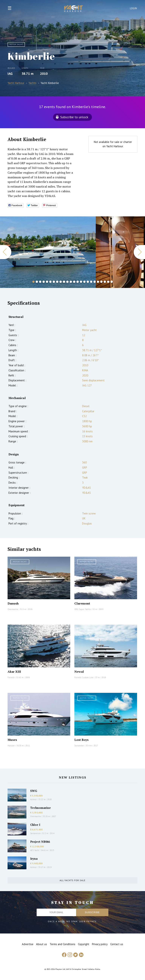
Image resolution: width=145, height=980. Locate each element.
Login (133, 8)
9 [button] (61, 282)
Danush (13, 603)
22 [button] (105, 282)
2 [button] (37, 282)
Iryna (34, 859)
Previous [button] (6, 252)
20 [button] (98, 282)
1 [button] (33, 282)
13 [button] (74, 282)
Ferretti (11, 677)
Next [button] (139, 252)
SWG (34, 791)
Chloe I (35, 825)
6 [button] (50, 282)
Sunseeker (79, 746)
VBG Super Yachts (83, 609)
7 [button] (54, 282)
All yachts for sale (72, 880)
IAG (10, 74)
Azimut (33, 799)
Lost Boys (81, 740)
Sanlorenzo (35, 833)
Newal (79, 672)
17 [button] (88, 282)
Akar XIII (14, 672)
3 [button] (40, 282)
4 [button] (44, 282)
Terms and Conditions (62, 944)
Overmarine (13, 609)
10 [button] (64, 282)
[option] (48, 252)
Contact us (117, 944)
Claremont (82, 603)
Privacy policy (100, 944)
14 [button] (78, 282)
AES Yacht (35, 850)
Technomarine (40, 808)
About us (42, 944)
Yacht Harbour (74, 9)
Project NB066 (40, 842)
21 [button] (101, 282)
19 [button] (95, 282)
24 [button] (112, 282)
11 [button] (67, 282)
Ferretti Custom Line (84, 677)
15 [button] (81, 282)
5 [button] (47, 282)
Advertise (28, 944)
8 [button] (57, 282)
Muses (12, 740)
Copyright (84, 944)
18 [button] (91, 282)
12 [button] (71, 282)
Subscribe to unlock (74, 117)
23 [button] (108, 282)
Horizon (11, 746)
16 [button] (84, 282)
